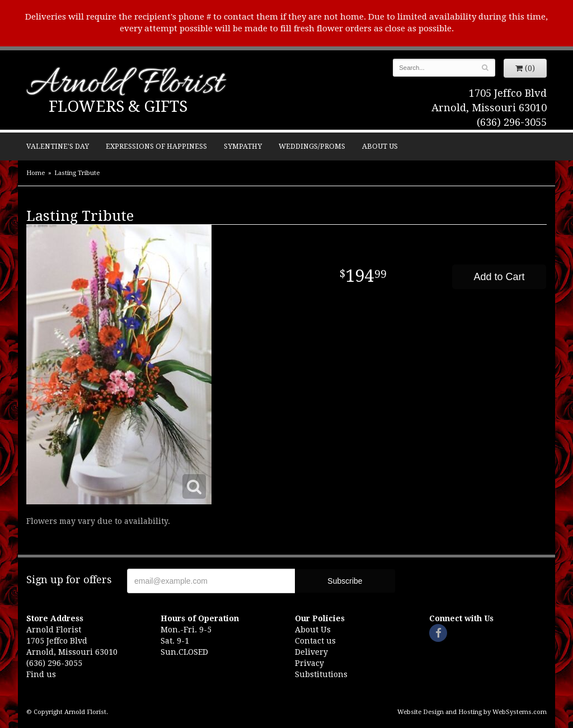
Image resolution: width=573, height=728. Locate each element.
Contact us (315, 641)
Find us (41, 674)
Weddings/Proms (312, 146)
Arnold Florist (125, 85)
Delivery (311, 652)
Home (36, 173)
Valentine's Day (58, 146)
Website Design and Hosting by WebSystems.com (472, 712)
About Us (380, 146)
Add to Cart (499, 277)
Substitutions (321, 674)
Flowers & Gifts (118, 107)
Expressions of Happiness (156, 146)
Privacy (309, 663)
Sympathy (243, 146)
